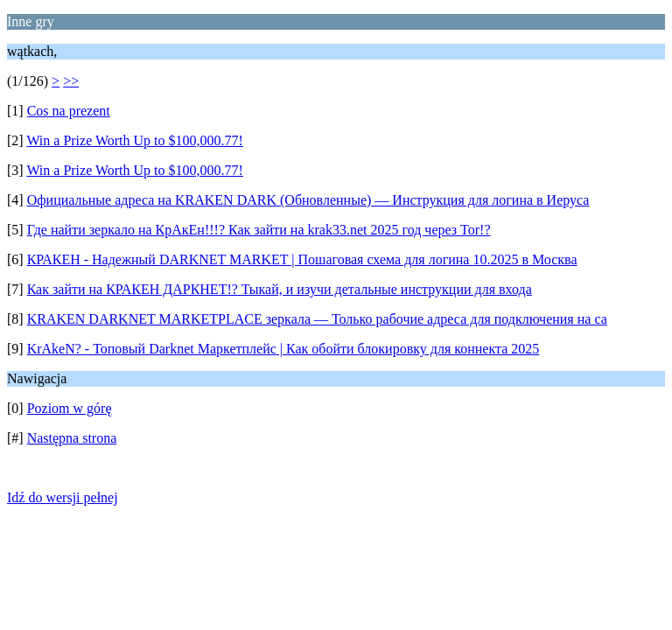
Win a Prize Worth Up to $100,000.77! (135, 140)
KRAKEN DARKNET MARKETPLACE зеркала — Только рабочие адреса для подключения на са (317, 319)
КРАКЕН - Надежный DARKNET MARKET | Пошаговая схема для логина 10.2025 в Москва (302, 259)
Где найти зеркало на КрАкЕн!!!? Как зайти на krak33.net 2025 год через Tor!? (259, 230)
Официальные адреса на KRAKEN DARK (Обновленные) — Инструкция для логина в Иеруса (308, 200)
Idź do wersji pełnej (63, 497)
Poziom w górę (70, 408)
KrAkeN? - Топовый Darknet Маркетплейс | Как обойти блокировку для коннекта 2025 (283, 349)
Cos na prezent (69, 111)
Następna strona (72, 438)
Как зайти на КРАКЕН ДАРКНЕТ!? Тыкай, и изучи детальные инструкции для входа (280, 289)
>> (71, 81)
